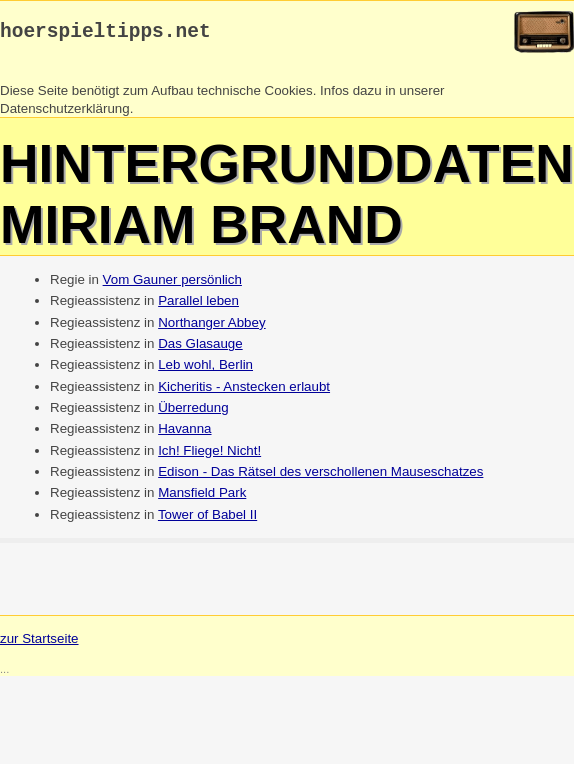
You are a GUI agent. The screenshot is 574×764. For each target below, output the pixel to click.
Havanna (184, 433)
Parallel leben (198, 305)
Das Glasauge (200, 348)
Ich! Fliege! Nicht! (209, 455)
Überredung (193, 412)
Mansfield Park (202, 497)
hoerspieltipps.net (105, 34)
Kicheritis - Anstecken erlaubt (244, 391)
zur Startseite (39, 643)
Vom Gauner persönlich (172, 284)
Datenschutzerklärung (65, 113)
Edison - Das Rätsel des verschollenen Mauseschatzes (320, 476)
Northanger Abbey (211, 327)
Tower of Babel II (207, 519)
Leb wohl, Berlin (205, 369)
